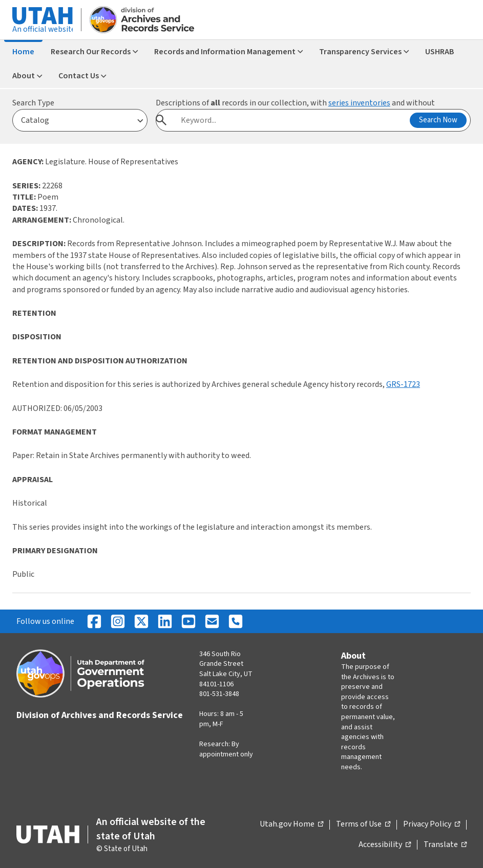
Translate (445, 845)
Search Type (33, 103)
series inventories (359, 103)
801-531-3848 (219, 694)
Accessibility (385, 845)
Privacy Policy (432, 824)
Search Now (438, 120)
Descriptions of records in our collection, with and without (295, 103)
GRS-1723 (403, 384)
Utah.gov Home (291, 824)
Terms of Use (363, 824)
